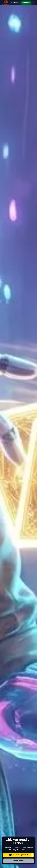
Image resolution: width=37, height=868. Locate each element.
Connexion (15, 3)
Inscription (26, 3)
